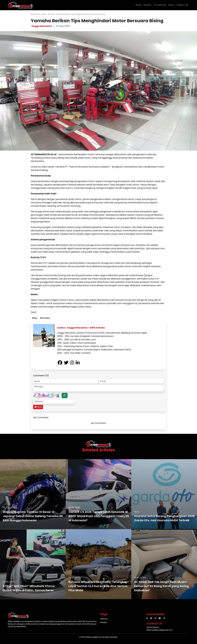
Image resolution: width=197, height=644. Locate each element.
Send (38, 407)
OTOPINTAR (160, 5)
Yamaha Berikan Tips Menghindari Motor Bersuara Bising (80, 14)
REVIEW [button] (148, 5)
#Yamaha (45, 318)
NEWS (139, 5)
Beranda (35, 14)
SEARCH (182, 5)
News (44, 14)
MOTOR (51, 14)
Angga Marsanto (42, 26)
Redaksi (104, 622)
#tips (35, 318)
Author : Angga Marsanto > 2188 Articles (81, 328)
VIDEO (171, 5)
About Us (104, 619)
